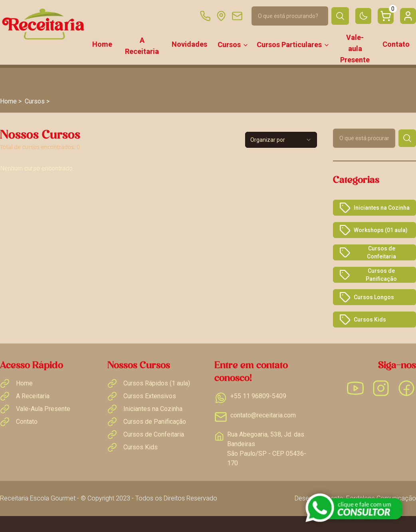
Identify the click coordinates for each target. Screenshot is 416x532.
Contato (396, 44)
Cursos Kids (363, 320)
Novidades (189, 44)
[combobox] (281, 140)
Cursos (233, 45)
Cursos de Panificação (368, 275)
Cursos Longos (367, 297)
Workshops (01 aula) (373, 230)
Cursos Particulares (293, 45)
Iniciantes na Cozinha (374, 208)
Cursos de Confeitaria (368, 252)
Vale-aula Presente (355, 49)
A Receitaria (142, 46)
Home (102, 44)
